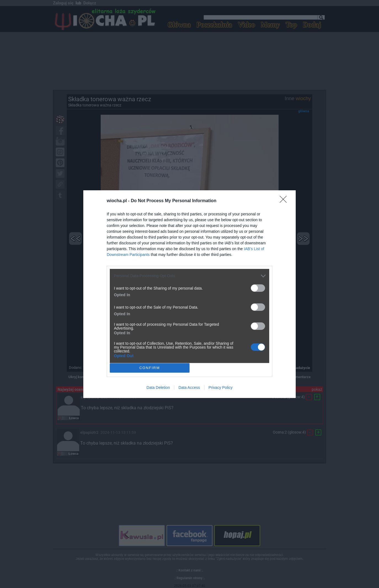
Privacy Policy (221, 387)
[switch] (258, 288)
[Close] (285, 201)
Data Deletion (158, 387)
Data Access (189, 387)
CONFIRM (150, 367)
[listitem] (189, 276)
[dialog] (189, 294)
